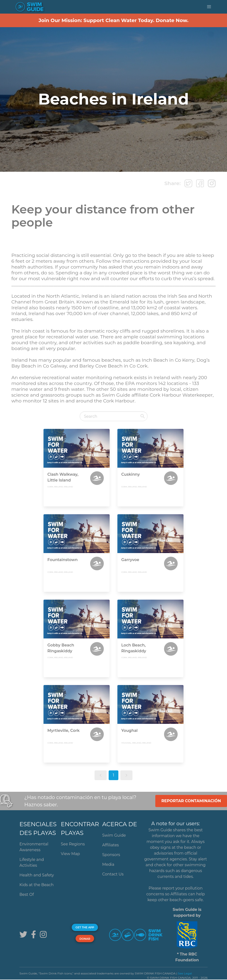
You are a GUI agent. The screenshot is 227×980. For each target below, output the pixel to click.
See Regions (73, 844)
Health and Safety (37, 875)
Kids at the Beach (36, 885)
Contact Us (113, 874)
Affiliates (111, 845)
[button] (209, 7)
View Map (70, 854)
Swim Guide (114, 835)
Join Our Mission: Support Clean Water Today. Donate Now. (114, 20)
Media (108, 864)
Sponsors (111, 855)
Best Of (27, 894)
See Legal (185, 973)
